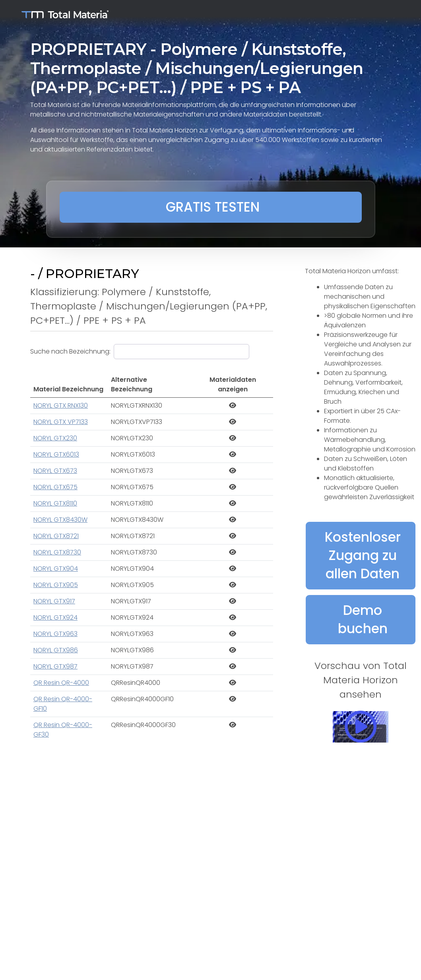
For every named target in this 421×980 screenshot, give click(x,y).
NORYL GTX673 (55, 471)
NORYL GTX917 (54, 601)
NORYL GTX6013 (56, 454)
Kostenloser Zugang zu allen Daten (363, 555)
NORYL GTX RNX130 (61, 405)
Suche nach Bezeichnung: (70, 351)
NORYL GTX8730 (57, 552)
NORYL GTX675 (55, 487)
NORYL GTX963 (55, 634)
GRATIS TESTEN (213, 207)
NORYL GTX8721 (56, 536)
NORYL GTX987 (55, 666)
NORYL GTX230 (55, 438)
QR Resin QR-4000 (61, 683)
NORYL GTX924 (55, 617)
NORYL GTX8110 (55, 503)
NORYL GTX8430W (60, 520)
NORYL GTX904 (56, 569)
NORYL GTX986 (56, 650)
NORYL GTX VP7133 (61, 422)
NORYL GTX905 (56, 585)
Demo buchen (363, 619)
